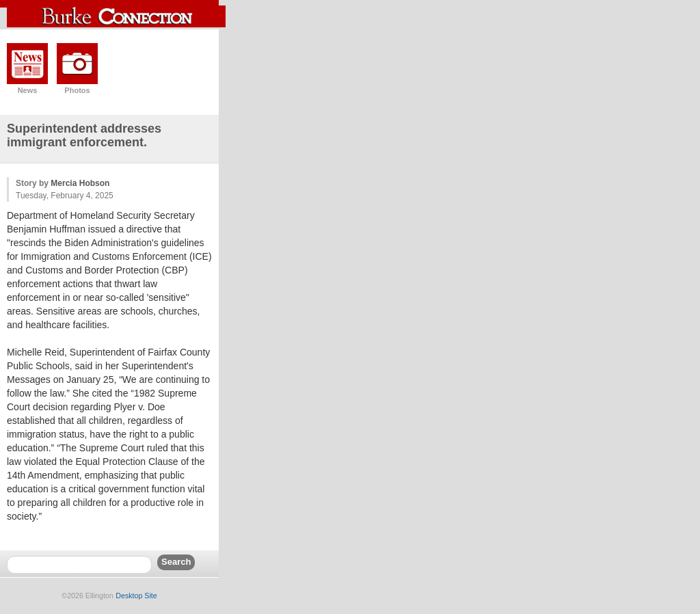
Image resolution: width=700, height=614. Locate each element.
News (28, 90)
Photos (77, 90)
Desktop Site (136, 596)
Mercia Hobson (80, 183)
